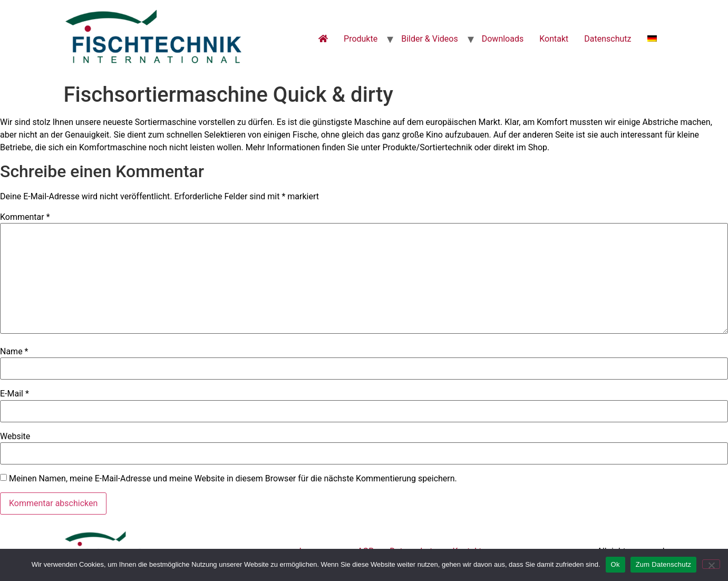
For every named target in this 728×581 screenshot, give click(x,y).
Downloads (503, 39)
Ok (615, 564)
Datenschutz (608, 39)
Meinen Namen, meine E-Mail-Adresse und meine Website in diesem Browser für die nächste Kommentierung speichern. (233, 479)
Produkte (361, 39)
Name (14, 352)
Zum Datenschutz (664, 564)
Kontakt (554, 39)
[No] (711, 564)
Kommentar (25, 217)
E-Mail (14, 394)
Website (15, 437)
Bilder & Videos (430, 39)
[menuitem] (652, 39)
